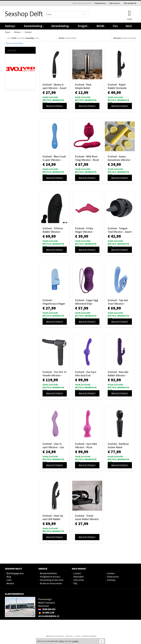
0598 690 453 (47, 609)
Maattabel (79, 577)
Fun (115, 26)
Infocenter (79, 580)
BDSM (101, 26)
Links (9, 580)
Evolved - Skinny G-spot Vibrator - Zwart (55, 86)
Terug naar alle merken (14, 43)
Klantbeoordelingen (89, 636)
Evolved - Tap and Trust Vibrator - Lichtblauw (118, 302)
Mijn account (114, 3)
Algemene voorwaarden (55, 636)
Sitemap (111, 580)
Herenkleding (61, 26)
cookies (75, 641)
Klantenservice (100, 3)
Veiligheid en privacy (50, 577)
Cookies (111, 573)
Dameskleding (34, 26)
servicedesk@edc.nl (49, 616)
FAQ (75, 583)
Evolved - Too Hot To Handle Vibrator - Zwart (55, 374)
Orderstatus (113, 577)
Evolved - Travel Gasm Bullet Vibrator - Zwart (87, 517)
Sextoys (10, 26)
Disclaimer (69, 636)
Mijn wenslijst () (129, 3)
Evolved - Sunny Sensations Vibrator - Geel (120, 158)
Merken (10, 583)
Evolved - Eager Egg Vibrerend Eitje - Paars (87, 302)
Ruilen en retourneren (51, 583)
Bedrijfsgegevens (15, 573)
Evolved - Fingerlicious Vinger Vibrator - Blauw (54, 302)
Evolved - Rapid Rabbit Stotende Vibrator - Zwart (117, 86)
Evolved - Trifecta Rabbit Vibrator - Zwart (53, 230)
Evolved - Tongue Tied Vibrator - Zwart (120, 230)
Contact (77, 573)
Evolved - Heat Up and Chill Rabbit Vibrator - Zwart (53, 517)
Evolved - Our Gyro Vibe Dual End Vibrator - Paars (86, 374)
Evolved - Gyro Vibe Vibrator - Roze (86, 446)
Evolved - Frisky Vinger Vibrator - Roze (84, 230)
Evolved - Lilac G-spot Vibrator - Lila (53, 446)
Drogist (83, 26)
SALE (129, 26)
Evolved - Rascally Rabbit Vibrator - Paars (118, 374)
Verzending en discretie (52, 580)
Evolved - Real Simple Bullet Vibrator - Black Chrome (84, 86)
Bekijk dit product (55, 106)
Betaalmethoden (48, 573)
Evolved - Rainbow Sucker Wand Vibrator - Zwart (118, 446)
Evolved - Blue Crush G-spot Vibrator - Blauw (54, 158)
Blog (9, 577)
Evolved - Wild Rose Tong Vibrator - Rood (87, 158)
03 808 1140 (46, 613)
